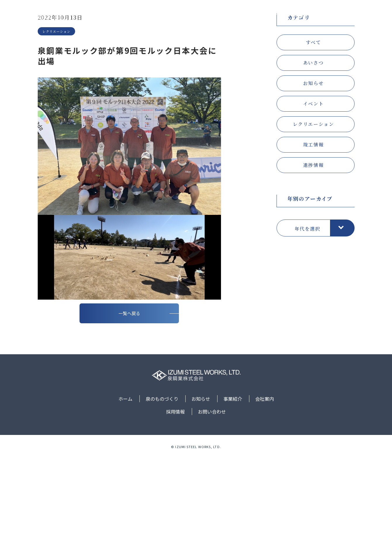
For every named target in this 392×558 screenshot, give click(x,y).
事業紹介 (270, 15)
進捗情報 (313, 249)
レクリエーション (314, 208)
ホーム (175, 15)
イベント (313, 188)
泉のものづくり (207, 15)
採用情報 (327, 15)
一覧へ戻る (129, 413)
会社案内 (298, 15)
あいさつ (313, 147)
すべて (314, 126)
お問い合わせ (359, 15)
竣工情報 (313, 229)
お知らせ (242, 15)
